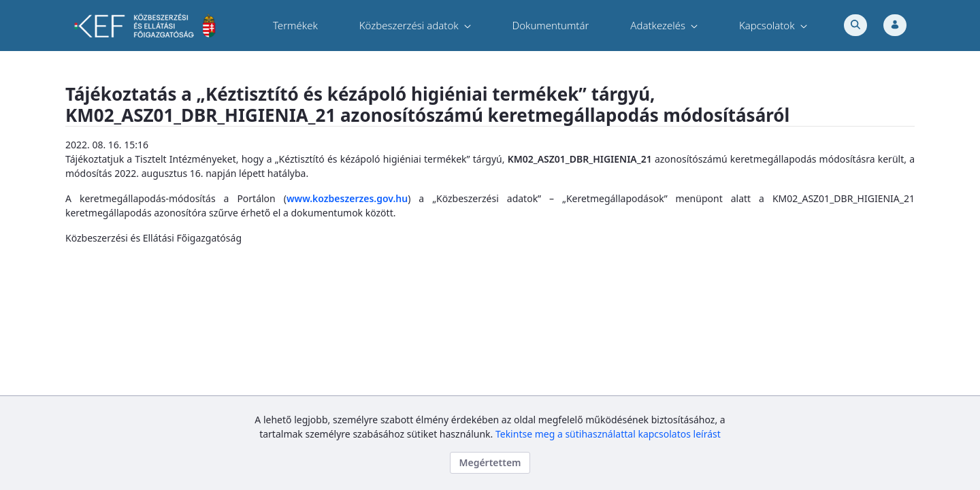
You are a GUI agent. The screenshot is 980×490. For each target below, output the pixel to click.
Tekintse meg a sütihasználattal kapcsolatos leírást (608, 434)
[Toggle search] (855, 25)
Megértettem (490, 462)
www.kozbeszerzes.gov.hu (347, 198)
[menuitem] (295, 26)
